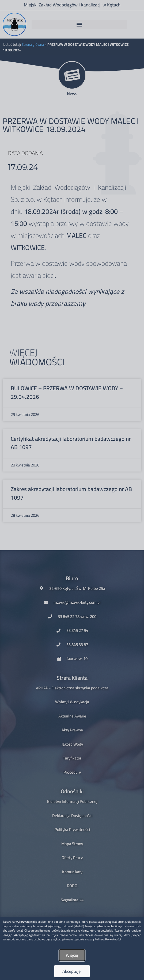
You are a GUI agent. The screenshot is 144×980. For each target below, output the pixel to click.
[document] (72, 490)
